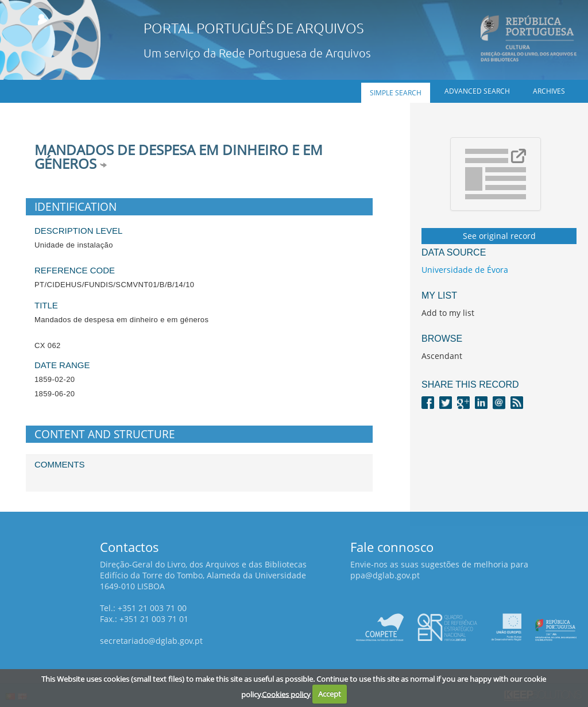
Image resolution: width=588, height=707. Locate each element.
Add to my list (448, 313)
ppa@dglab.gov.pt (385, 575)
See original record (499, 236)
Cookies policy (286, 694)
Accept (330, 694)
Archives (549, 91)
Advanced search (477, 91)
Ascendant (442, 356)
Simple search (396, 93)
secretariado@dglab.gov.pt (151, 641)
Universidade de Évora (465, 270)
